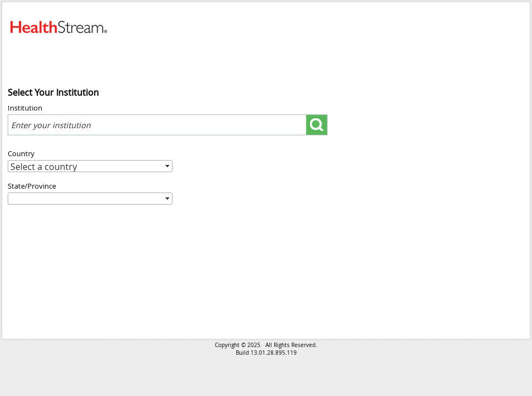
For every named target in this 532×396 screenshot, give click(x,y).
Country (21, 153)
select (278, 121)
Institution (25, 108)
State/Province (32, 186)
